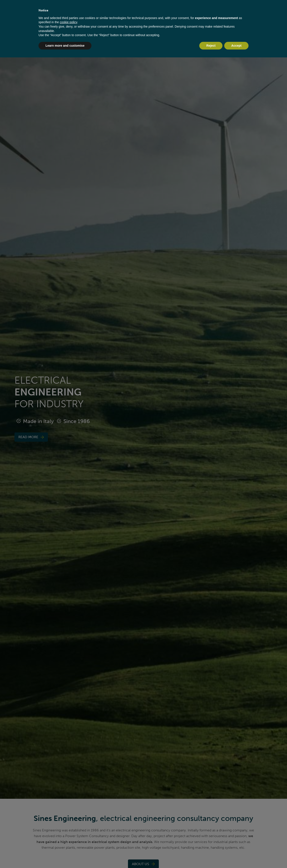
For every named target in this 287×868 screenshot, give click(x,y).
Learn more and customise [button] (65, 46)
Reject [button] (211, 46)
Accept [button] (236, 46)
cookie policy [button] (68, 22)
